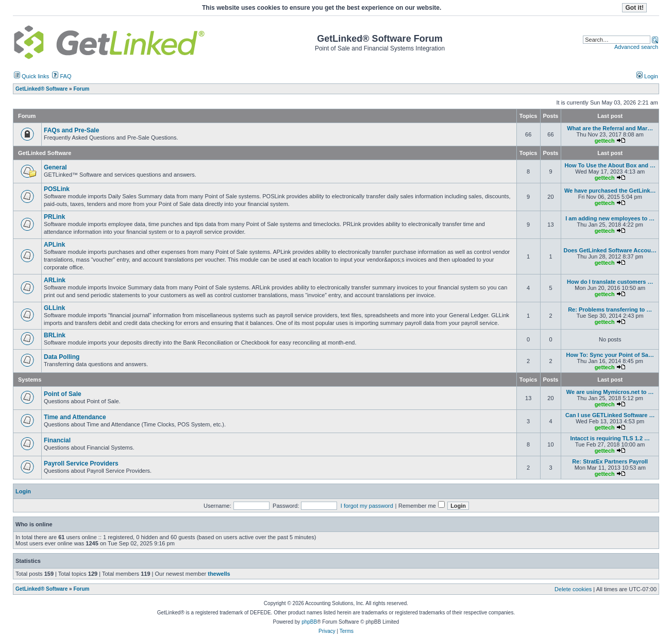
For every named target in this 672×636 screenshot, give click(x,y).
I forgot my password (367, 506)
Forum (81, 589)
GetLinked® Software (41, 589)
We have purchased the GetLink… (610, 191)
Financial (57, 440)
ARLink (55, 280)
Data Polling (62, 357)
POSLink (57, 189)
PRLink (54, 217)
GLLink (54, 308)
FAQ (62, 76)
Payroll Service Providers (81, 463)
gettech (605, 141)
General (55, 167)
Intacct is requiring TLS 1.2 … (610, 438)
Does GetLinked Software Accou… (610, 250)
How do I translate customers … (610, 282)
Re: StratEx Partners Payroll (610, 461)
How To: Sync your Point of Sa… (610, 355)
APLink (54, 245)
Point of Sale (63, 394)
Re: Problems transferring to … (610, 310)
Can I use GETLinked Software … (610, 415)
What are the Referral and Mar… (610, 128)
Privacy (327, 631)
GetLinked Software (45, 153)
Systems (30, 380)
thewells (219, 574)
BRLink (55, 335)
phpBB (309, 622)
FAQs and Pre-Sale (71, 130)
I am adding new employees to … (610, 218)
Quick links (31, 76)
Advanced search (636, 47)
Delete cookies (573, 589)
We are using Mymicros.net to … (610, 392)
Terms (347, 631)
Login (647, 76)
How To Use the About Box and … (610, 165)
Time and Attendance (75, 417)
